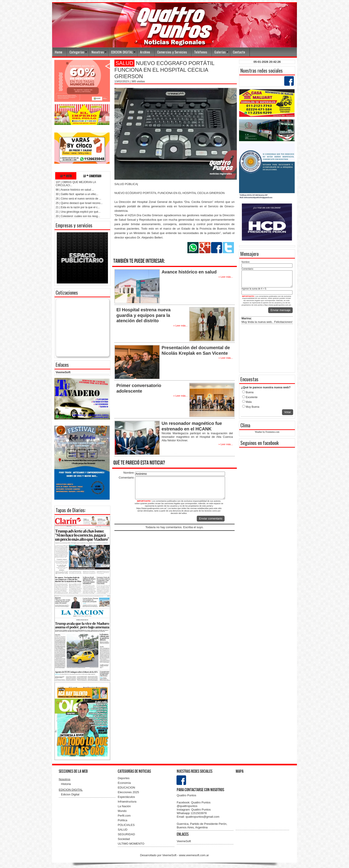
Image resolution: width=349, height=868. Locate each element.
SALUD (123, 830)
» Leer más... (226, 277)
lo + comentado (92, 176)
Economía (124, 783)
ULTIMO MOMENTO (131, 844)
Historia (66, 784)
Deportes (124, 778)
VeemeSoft (63, 372)
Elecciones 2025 (128, 792)
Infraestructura (127, 802)
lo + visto (66, 176)
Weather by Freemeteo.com (267, 432)
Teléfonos (201, 52)
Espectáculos (126, 797)
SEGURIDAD (126, 834)
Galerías (220, 52)
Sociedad (124, 839)
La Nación (124, 806)
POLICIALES (126, 825)
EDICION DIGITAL (122, 52)
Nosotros (98, 52)
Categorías (77, 52)
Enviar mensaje (280, 310)
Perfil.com (124, 816)
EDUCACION (126, 788)
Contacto (239, 52)
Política (123, 820)
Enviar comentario (211, 519)
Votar (288, 412)
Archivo (145, 52)
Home (59, 52)
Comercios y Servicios (172, 52)
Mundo (122, 811)
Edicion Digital (70, 794)
